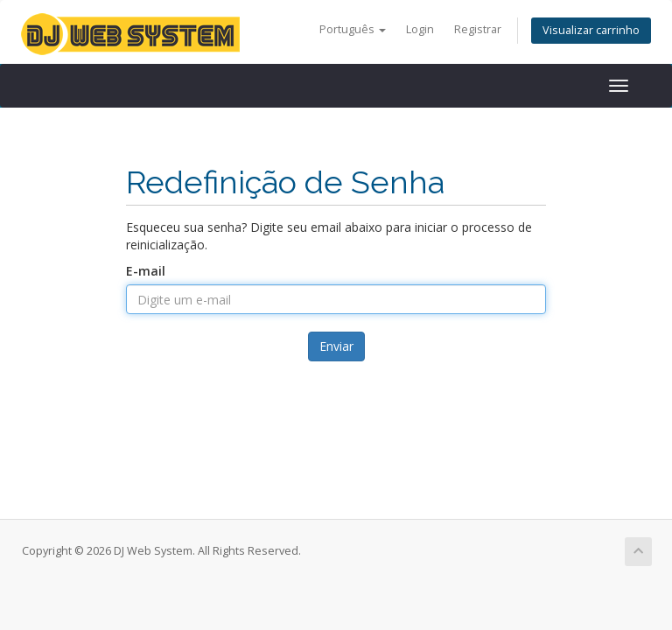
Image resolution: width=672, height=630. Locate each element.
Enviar (336, 346)
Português (353, 29)
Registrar (478, 29)
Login (420, 29)
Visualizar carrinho (591, 30)
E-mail (146, 271)
